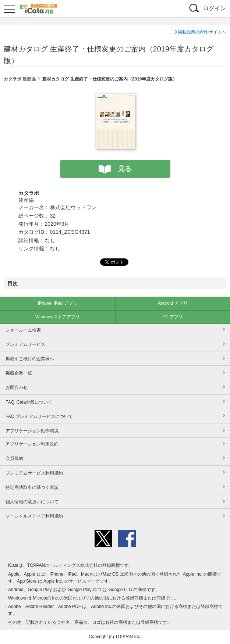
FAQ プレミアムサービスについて (39, 416)
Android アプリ (173, 303)
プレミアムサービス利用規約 (34, 473)
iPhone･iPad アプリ (58, 303)
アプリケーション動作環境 (32, 431)
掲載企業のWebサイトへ (202, 32)
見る (125, 169)
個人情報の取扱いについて (32, 502)
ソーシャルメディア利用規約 (34, 516)
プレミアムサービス (25, 344)
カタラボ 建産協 (20, 79)
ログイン (215, 8)
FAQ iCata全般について (29, 402)
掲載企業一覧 (19, 373)
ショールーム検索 (23, 330)
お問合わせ (17, 387)
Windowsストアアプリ (58, 317)
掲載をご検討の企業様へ (30, 359)
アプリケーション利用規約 (32, 444)
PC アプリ (173, 317)
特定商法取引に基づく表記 (32, 487)
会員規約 (14, 458)
